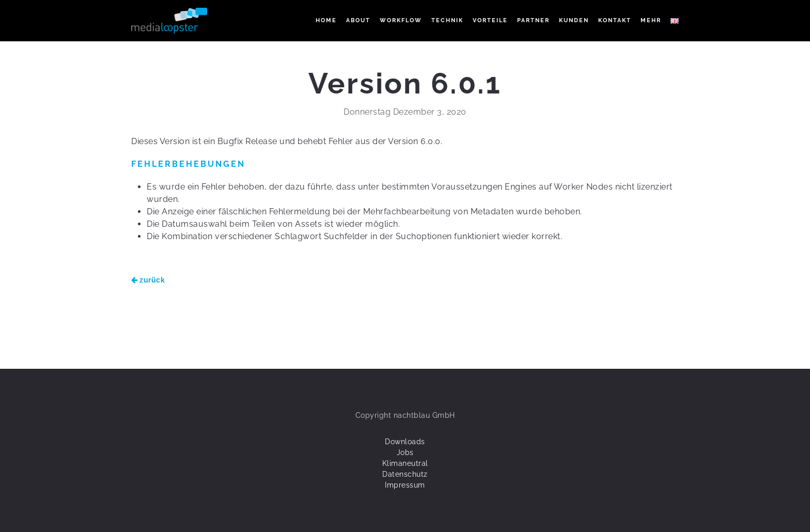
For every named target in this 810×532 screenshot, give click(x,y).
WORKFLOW (401, 20)
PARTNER (533, 20)
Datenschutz (405, 474)
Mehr (651, 20)
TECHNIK (447, 20)
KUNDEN (574, 20)
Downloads (405, 442)
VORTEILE (490, 20)
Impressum (405, 485)
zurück (148, 280)
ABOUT (358, 20)
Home (326, 20)
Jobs (405, 452)
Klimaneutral (405, 463)
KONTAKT (615, 20)
